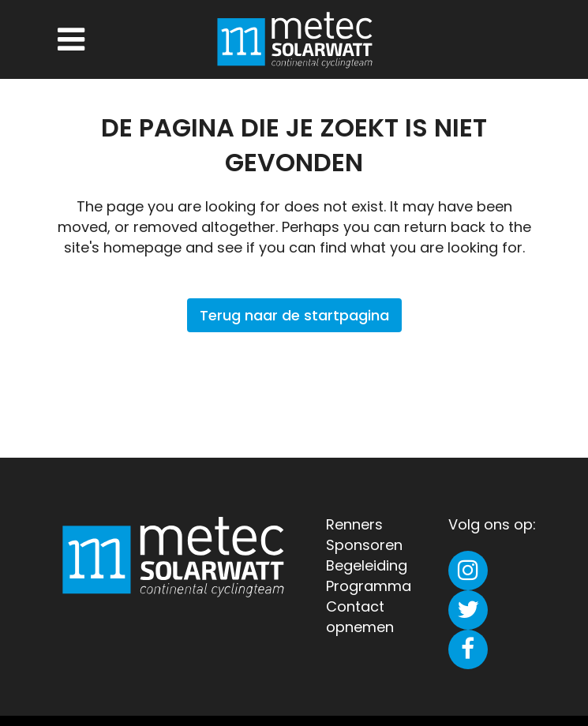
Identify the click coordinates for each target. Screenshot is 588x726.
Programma (369, 586)
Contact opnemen (360, 617)
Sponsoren (364, 545)
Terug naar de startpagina (294, 315)
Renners (354, 524)
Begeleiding (367, 565)
